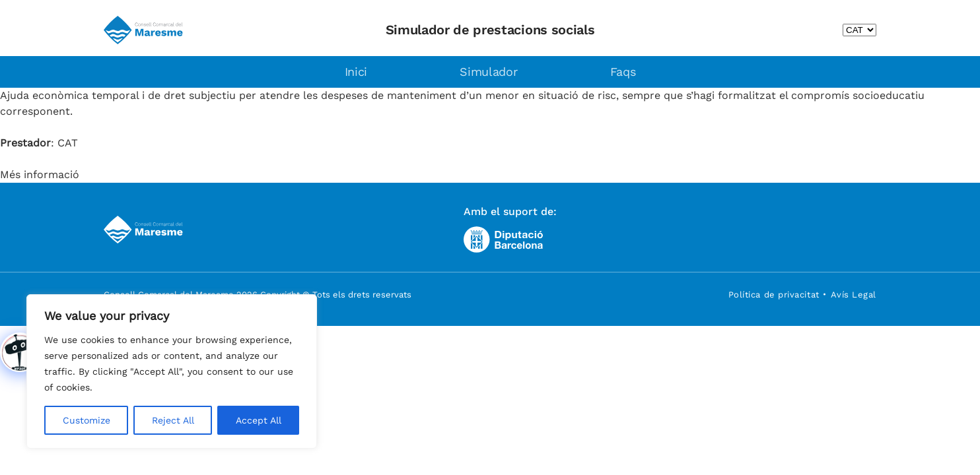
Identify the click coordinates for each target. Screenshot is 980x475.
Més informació (40, 174)
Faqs (623, 72)
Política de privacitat (774, 295)
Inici (356, 72)
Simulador (488, 72)
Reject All (173, 420)
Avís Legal (854, 295)
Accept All (259, 420)
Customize (87, 420)
